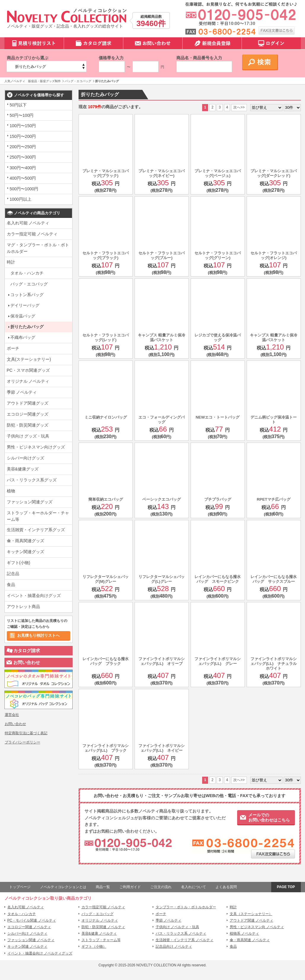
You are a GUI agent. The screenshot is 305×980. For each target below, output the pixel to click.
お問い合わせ (27, 662)
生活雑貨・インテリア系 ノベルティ (185, 940)
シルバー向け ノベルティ (27, 933)
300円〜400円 (23, 168)
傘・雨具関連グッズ (25, 541)
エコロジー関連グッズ (28, 414)
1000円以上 (21, 199)
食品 (11, 585)
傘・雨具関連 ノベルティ (250, 940)
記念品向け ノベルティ (174, 947)
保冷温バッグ (21, 316)
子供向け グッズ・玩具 (28, 436)
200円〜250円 (23, 147)
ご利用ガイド (130, 887)
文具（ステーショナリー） (251, 914)
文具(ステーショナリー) (29, 359)
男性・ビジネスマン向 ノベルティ (257, 927)
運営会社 (12, 715)
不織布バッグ (21, 337)
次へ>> (239, 107)
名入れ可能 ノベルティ (28, 223)
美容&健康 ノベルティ (99, 933)
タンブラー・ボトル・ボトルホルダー (186, 907)
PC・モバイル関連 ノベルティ (32, 920)
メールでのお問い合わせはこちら (269, 817)
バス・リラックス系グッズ (32, 480)
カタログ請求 (27, 651)
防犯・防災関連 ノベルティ (103, 927)
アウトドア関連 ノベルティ (251, 920)
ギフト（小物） (94, 947)
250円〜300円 (23, 157)
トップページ (20, 887)
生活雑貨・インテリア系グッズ (36, 530)
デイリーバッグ (23, 305)
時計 (11, 262)
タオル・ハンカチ (27, 273)
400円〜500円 (23, 178)
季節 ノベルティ (22, 392)
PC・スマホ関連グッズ (28, 370)
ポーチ (13, 348)
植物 (11, 491)
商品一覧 (103, 887)
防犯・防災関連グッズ (28, 425)
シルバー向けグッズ (25, 458)
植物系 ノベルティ (244, 933)
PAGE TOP (286, 887)
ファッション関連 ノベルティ (31, 940)
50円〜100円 (22, 115)
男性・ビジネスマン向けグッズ (36, 447)
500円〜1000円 (24, 189)
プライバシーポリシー (23, 742)
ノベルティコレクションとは (63, 887)
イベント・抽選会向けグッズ (34, 596)
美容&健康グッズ (23, 469)
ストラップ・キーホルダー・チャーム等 (38, 516)
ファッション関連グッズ (30, 502)
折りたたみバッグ (25, 327)
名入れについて (194, 887)
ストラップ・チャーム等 (101, 940)
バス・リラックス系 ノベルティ (181, 933)
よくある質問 (226, 887)
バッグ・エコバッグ (29, 284)
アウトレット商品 (23, 606)
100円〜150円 (23, 126)
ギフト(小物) (19, 563)
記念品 (13, 574)
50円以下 (18, 105)
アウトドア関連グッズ (28, 403)
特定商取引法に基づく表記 (26, 733)
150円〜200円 (23, 136)
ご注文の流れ (161, 887)
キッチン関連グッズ (25, 552)
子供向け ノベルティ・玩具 (177, 927)
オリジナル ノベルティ (28, 381)
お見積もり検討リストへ (38, 635)
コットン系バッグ (25, 295)
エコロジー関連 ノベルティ (29, 927)
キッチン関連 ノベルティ (27, 947)
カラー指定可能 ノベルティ (32, 234)
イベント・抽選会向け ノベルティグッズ (40, 953)
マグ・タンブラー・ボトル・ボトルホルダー (38, 248)
